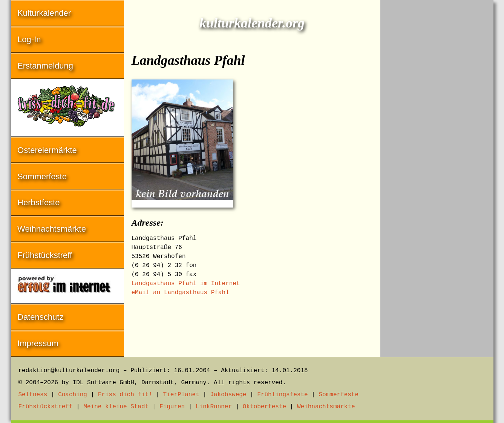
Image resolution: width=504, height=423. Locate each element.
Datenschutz (40, 317)
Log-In (29, 39)
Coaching (73, 395)
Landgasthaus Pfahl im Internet (186, 284)
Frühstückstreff (45, 255)
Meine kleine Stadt (116, 407)
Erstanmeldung (45, 66)
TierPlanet (181, 395)
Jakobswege (228, 395)
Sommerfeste (42, 176)
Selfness (33, 395)
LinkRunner (214, 407)
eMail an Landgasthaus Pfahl (180, 293)
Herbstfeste (39, 202)
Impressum (38, 343)
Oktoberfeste (264, 407)
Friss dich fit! (125, 395)
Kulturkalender (44, 13)
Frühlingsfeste (282, 395)
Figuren (172, 407)
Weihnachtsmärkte (52, 229)
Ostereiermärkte (47, 150)
